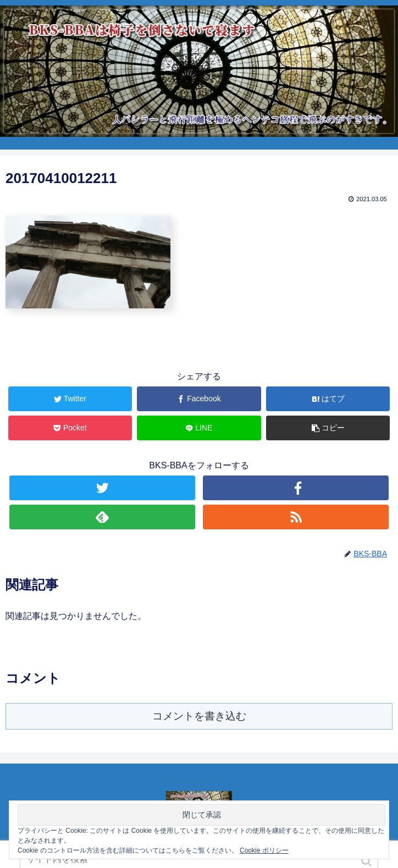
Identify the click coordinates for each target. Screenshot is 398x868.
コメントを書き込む (199, 716)
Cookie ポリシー (264, 850)
